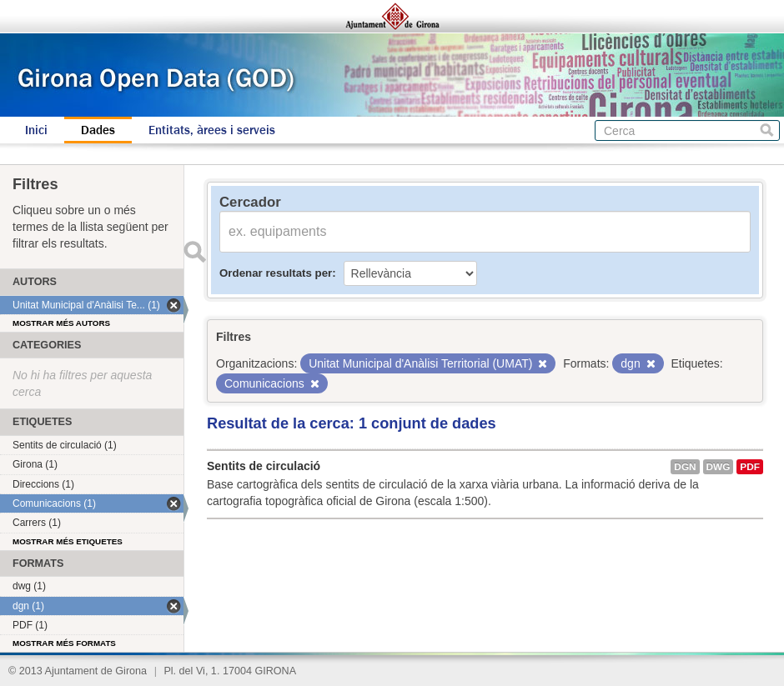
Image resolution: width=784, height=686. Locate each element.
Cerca (767, 130)
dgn (685, 467)
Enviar (194, 252)
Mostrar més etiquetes (68, 541)
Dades (98, 130)
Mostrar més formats (64, 643)
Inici (36, 130)
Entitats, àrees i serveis (212, 130)
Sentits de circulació (264, 466)
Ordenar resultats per (276, 273)
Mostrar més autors (61, 323)
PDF (750, 467)
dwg (719, 467)
